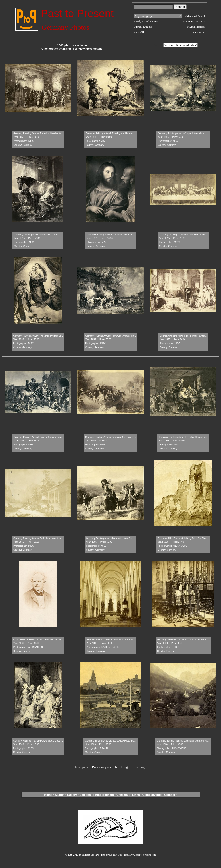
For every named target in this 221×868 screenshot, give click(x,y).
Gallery (72, 795)
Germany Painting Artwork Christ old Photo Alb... (110, 235)
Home (48, 795)
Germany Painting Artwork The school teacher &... (38, 133)
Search (60, 795)
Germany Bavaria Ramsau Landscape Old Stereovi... (183, 741)
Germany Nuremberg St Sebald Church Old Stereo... (183, 640)
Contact (170, 795)
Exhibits (85, 795)
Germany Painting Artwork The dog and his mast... (110, 133)
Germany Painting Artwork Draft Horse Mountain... (38, 538)
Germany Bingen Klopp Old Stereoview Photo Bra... (110, 741)
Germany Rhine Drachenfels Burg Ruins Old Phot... (183, 538)
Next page (122, 767)
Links (136, 795)
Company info (152, 795)
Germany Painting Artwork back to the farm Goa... (111, 538)
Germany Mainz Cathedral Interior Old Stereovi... (111, 640)
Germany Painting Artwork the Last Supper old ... (183, 235)
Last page (139, 767)
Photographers (104, 795)
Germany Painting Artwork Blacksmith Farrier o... (38, 235)
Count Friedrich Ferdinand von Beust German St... (38, 640)
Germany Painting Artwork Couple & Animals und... (183, 133)
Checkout (123, 795)
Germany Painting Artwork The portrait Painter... (183, 336)
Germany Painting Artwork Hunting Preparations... (38, 437)
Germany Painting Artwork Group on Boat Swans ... (110, 437)
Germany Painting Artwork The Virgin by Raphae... (38, 336)
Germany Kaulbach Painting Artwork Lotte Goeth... (38, 741)
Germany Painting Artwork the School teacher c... (183, 437)
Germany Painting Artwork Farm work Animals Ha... (110, 336)
